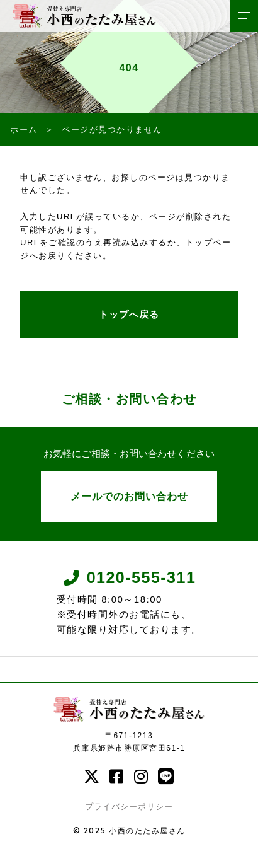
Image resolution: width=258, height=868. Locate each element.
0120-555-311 (129, 578)
